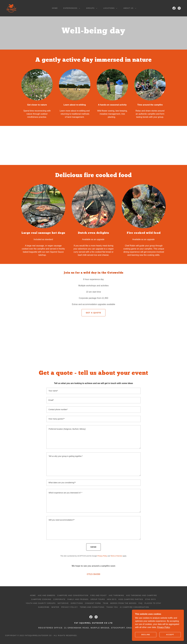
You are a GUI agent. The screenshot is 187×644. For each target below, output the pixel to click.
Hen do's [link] (112, 599)
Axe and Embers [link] (46, 595)
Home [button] (33, 595)
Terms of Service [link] (116, 556)
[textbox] (93, 391)
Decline (146, 635)
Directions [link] (77, 603)
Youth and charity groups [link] (41, 603)
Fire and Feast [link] (98, 595)
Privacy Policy (164, 627)
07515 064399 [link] (94, 574)
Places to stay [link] (153, 603)
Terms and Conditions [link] (92, 607)
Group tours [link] (98, 599)
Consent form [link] (93, 603)
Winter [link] (55, 607)
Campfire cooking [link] (41, 599)
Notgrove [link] (63, 603)
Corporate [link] (59, 599)
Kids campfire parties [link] (131, 599)
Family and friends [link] (78, 599)
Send (94, 547)
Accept (170, 635)
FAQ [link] (141, 603)
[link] (11, 8)
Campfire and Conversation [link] (73, 595)
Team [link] (106, 603)
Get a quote (93, 313)
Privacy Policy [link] (102, 556)
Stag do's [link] (150, 599)
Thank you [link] (112, 607)
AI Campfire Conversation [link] (134, 607)
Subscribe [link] (44, 607)
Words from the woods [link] (123, 603)
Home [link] (55, 8)
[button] (71, 8)
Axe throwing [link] (116, 595)
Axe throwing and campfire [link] (141, 595)
